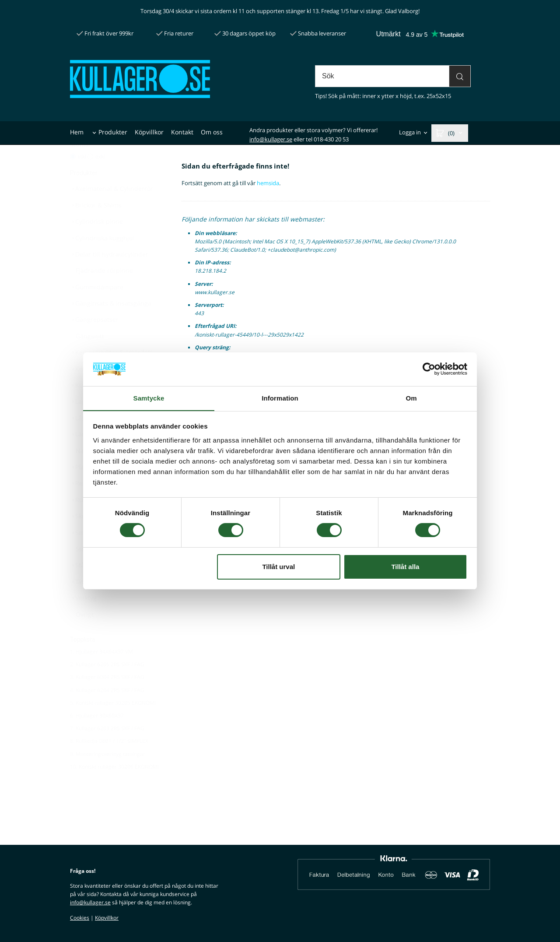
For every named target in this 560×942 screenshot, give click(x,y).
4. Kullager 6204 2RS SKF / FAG (107, 712)
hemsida (268, 183)
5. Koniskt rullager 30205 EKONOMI (113, 724)
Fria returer (175, 33)
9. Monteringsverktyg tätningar (108, 775)
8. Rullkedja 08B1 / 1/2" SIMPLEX (109, 762)
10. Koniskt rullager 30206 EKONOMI (114, 788)
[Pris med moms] (73, 178)
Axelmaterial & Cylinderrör (112, 210)
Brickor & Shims (96, 227)
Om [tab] (411, 398)
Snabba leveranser (318, 33)
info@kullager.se (271, 139)
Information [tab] (280, 398)
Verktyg (83, 619)
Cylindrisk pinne (96, 243)
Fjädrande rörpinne (104, 292)
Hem (77, 132)
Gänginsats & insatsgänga (111, 325)
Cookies (80, 918)
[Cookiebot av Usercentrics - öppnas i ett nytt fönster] (429, 369)
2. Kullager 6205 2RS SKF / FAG (107, 686)
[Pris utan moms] (90, 178)
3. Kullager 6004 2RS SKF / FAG (107, 698)
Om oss (212, 132)
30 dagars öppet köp (245, 33)
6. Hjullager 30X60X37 (97, 737)
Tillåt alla (405, 567)
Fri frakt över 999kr (105, 33)
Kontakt (182, 132)
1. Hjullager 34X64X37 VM (101, 673)
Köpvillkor (149, 132)
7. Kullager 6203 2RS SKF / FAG (107, 750)
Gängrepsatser (94, 341)
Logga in (410, 133)
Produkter (113, 132)
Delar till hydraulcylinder (109, 276)
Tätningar (86, 603)
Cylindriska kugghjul (102, 259)
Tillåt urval (278, 567)
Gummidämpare (97, 308)
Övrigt (85, 636)
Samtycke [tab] (149, 398)
